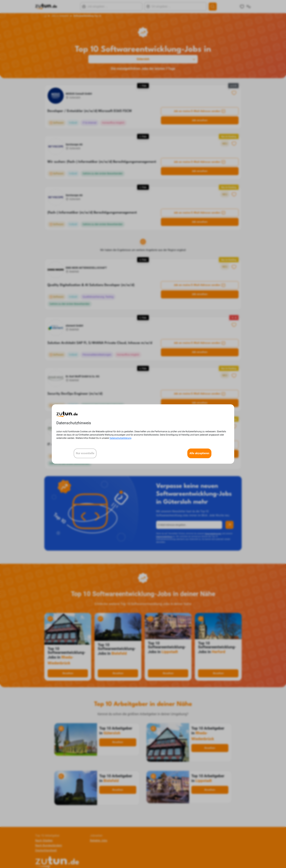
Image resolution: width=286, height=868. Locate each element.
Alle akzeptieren (199, 453)
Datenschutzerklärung (120, 438)
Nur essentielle (85, 453)
